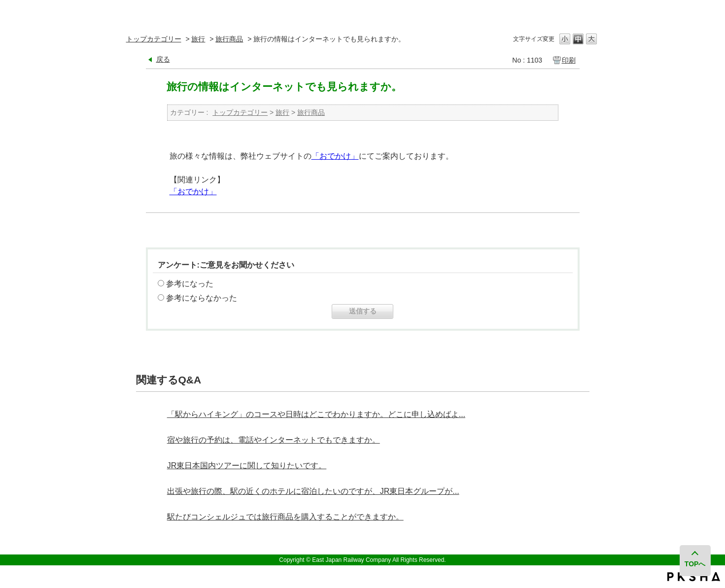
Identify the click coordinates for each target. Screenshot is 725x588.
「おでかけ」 (335, 156)
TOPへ (695, 564)
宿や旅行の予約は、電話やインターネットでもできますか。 (274, 440)
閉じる (591, 12)
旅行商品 (229, 39)
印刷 (569, 60)
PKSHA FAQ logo (694, 577)
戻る (163, 59)
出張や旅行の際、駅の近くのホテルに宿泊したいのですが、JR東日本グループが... (313, 491)
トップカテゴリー (154, 39)
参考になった (190, 284)
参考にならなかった (202, 298)
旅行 (198, 39)
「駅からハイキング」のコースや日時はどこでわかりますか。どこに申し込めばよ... (316, 414)
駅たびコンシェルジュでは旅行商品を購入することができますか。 (285, 517)
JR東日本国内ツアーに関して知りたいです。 (247, 466)
